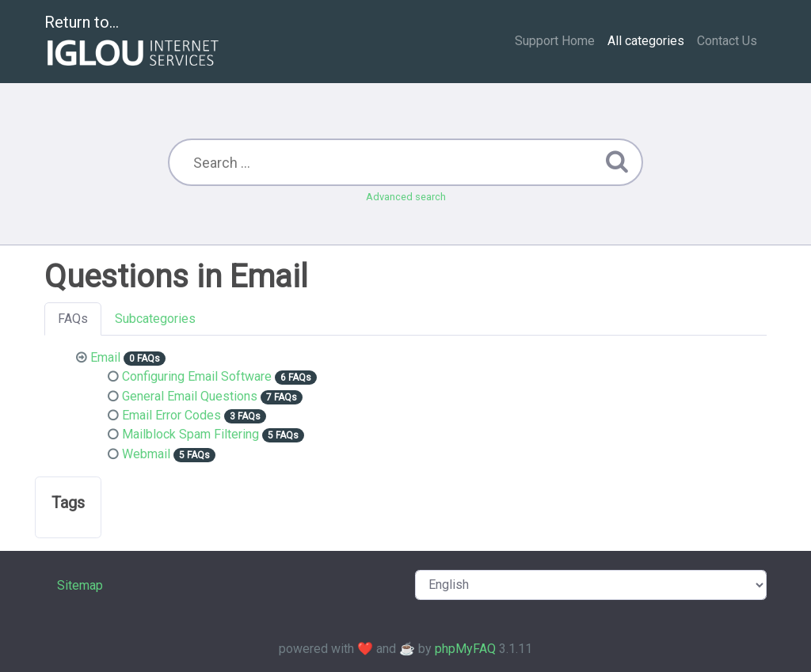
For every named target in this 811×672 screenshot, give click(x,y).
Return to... (133, 42)
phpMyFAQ (465, 649)
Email (105, 357)
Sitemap (80, 585)
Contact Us (727, 41)
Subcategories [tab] (155, 319)
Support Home (555, 41)
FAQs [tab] (73, 319)
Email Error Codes (171, 415)
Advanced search (406, 197)
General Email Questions (190, 396)
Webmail (146, 454)
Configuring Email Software (197, 376)
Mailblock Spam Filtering (190, 434)
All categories (646, 41)
